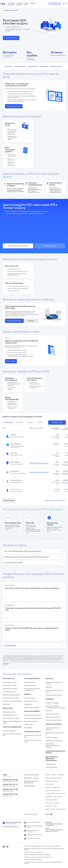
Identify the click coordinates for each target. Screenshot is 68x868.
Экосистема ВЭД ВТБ (32, 711)
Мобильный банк (51, 767)
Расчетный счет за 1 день (11, 698)
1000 (5, 775)
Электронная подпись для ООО (33, 741)
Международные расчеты (33, 715)
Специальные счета (9, 692)
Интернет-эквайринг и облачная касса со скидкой (55, 707)
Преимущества (33, 66)
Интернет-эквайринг (53, 703)
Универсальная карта (10, 715)
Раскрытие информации (53, 787)
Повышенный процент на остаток (54, 683)
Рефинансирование (31, 701)
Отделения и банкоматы (31, 775)
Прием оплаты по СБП (53, 717)
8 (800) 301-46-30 (10, 780)
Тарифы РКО (44, 66)
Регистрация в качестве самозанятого (32, 689)
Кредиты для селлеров (32, 707)
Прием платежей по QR (53, 720)
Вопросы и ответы (56, 66)
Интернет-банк (51, 764)
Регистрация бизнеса (32, 678)
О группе (54, 775)
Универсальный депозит (54, 695)
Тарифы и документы (52, 781)
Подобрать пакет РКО (10, 689)
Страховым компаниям (52, 790)
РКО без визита (59, 797)
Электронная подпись (32, 731)
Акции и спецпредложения (53, 778)
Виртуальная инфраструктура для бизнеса (53, 745)
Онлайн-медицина (52, 737)
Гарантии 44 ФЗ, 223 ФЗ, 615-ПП (12, 735)
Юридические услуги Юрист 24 (55, 733)
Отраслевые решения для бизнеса (55, 752)
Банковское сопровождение (12, 701)
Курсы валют (28, 778)
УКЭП (55, 806)
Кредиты (28, 694)
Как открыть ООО (20, 66)
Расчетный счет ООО (10, 685)
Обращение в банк (30, 786)
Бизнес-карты (8, 708)
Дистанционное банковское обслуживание (52, 758)
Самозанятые (49, 803)
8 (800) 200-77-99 (10, 789)
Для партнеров (61, 809)
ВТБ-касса (49, 711)
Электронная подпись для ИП (33, 736)
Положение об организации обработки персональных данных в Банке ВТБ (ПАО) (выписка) (43, 863)
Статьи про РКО (50, 794)
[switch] (65, 4)
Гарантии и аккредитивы (12, 727)
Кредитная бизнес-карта (11, 718)
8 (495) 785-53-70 (10, 785)
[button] (27, 3)
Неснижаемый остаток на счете (54, 691)
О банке (48, 775)
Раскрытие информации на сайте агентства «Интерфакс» (37, 855)
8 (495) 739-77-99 (10, 794)
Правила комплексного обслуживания (33, 852)
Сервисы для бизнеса (54, 724)
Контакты (36, 778)
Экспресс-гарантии (9, 731)
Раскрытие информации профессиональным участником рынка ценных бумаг (42, 846)
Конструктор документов (54, 741)
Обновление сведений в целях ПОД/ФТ (33, 860)
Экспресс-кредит (30, 698)
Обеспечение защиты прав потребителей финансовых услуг (38, 857)
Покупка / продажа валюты (33, 718)
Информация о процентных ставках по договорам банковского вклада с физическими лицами (44, 849)
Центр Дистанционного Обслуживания (31, 782)
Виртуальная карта (9, 712)
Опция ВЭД (28, 728)
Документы (8, 66)
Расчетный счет (9, 678)
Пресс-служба (49, 784)
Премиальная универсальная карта (12, 722)
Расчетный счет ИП (9, 682)
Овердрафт (28, 704)
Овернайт (49, 687)
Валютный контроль (31, 721)
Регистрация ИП (30, 682)
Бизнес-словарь (50, 809)
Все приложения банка (11, 827)
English (49, 814)
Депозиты (49, 678)
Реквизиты (61, 775)
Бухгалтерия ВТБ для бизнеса (53, 729)
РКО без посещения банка (12, 695)
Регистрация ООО (30, 685)
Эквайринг (50, 699)
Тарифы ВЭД (28, 724)
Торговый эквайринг (52, 714)
